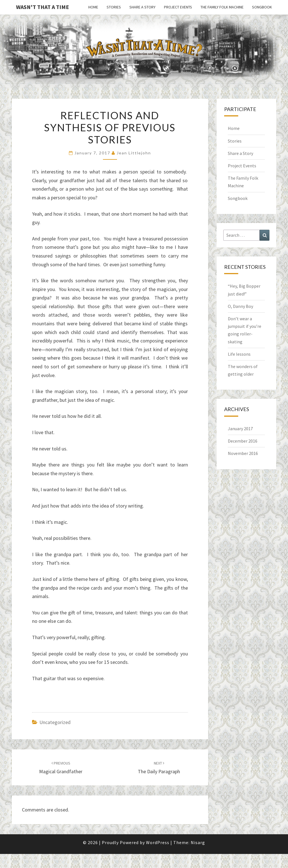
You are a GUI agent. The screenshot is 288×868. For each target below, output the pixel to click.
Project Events (178, 7)
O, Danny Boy (240, 306)
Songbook (262, 7)
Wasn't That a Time (42, 7)
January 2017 (240, 429)
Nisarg (198, 842)
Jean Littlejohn (134, 153)
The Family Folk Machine (222, 7)
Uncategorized (55, 722)
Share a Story (142, 7)
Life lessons (239, 354)
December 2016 (243, 441)
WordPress (158, 842)
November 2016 (243, 453)
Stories (114, 7)
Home (93, 7)
